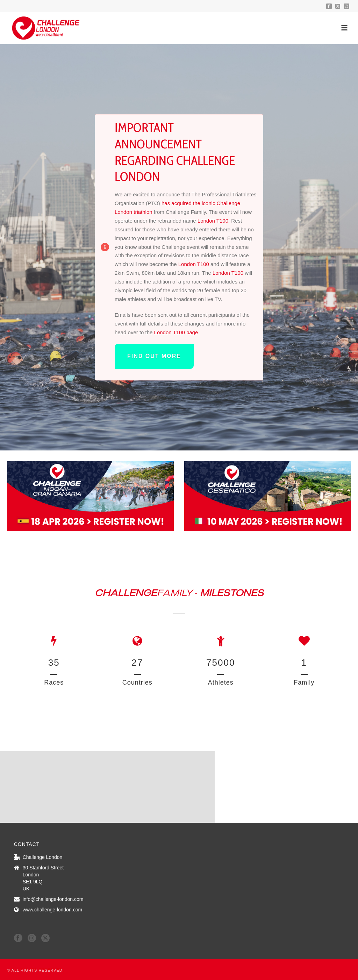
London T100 (213, 221)
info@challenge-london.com (53, 899)
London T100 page (176, 332)
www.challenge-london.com (52, 910)
